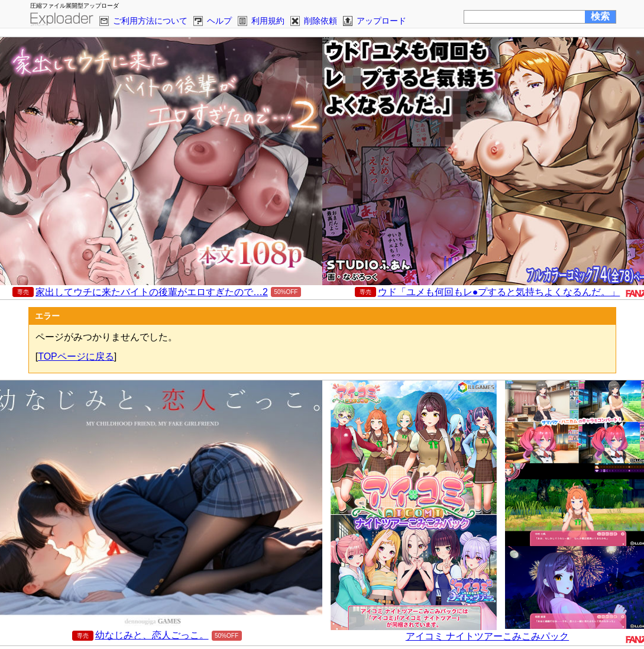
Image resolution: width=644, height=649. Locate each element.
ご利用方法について (150, 21)
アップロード (381, 21)
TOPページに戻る (76, 356)
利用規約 (268, 21)
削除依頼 (321, 21)
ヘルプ (219, 21)
